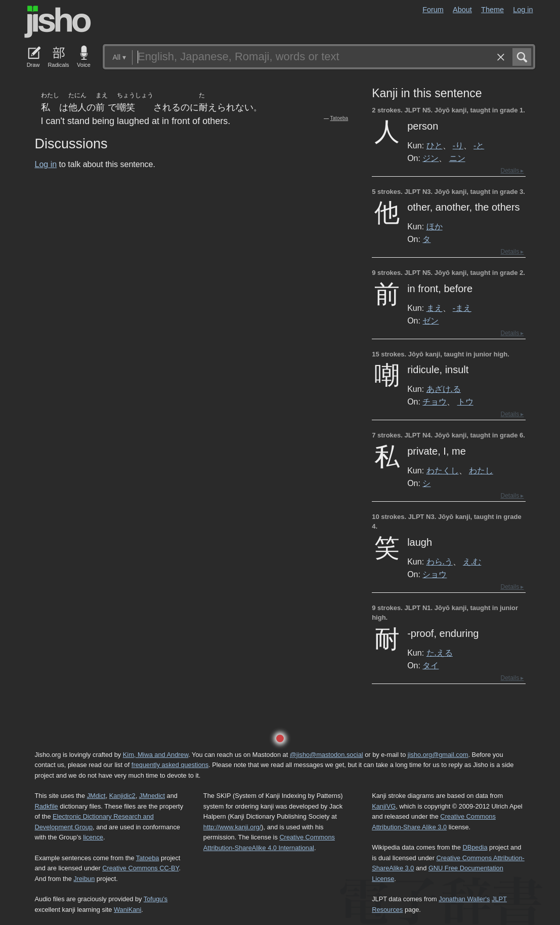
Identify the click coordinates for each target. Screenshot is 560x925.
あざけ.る (444, 389)
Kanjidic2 (122, 796)
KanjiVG (384, 806)
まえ (435, 308)
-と (479, 145)
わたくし (443, 470)
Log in (523, 10)
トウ (465, 401)
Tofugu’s (156, 899)
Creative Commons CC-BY (140, 868)
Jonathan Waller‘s (464, 899)
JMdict (96, 796)
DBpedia (475, 847)
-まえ (462, 308)
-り (458, 145)
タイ (430, 665)
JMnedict (152, 796)
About (462, 10)
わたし (481, 470)
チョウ (435, 401)
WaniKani (127, 910)
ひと (435, 145)
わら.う (440, 561)
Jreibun (84, 879)
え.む (472, 561)
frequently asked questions (170, 765)
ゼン (430, 320)
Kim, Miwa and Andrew (156, 755)
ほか (435, 226)
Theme (492, 10)
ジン (430, 158)
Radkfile (47, 806)
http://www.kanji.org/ (232, 827)
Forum (433, 10)
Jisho (58, 22)
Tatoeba (339, 118)
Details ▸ (512, 171)
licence (93, 837)
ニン (457, 158)
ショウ (435, 574)
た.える (440, 653)
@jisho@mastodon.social (327, 755)
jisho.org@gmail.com (438, 755)
